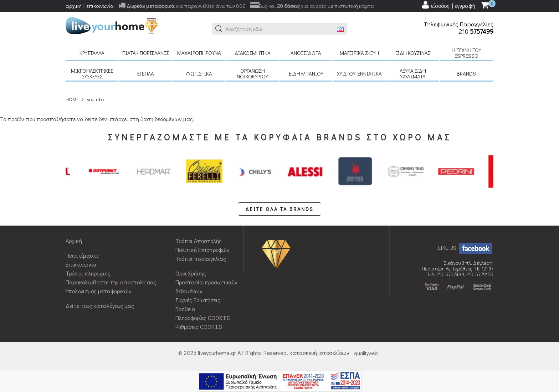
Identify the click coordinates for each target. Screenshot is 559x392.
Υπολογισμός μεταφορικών (99, 291)
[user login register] (448, 5)
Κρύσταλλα (92, 53)
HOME (72, 99)
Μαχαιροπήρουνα (199, 53)
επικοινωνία (100, 6)
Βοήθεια (185, 309)
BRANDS (466, 73)
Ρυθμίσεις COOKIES (199, 327)
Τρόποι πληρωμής (88, 273)
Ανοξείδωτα (306, 53)
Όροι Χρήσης (191, 273)
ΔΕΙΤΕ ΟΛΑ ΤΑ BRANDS (279, 209)
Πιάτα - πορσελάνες (145, 53)
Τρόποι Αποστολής (199, 241)
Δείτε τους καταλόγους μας (100, 306)
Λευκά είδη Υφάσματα (413, 73)
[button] (219, 29)
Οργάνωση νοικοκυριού (252, 73)
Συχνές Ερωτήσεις (198, 300)
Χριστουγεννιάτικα (359, 73)
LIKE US (466, 247)
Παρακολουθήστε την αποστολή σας (111, 282)
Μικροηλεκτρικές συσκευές (92, 73)
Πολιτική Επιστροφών (202, 250)
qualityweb (366, 353)
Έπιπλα (146, 73)
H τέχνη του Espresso (466, 53)
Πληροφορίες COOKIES (203, 318)
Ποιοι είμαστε (82, 255)
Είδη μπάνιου (306, 73)
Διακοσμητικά (253, 53)
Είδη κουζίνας (413, 53)
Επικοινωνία (81, 264)
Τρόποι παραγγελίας (201, 259)
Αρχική (74, 241)
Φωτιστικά (199, 73)
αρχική (74, 6)
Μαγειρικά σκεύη (359, 53)
